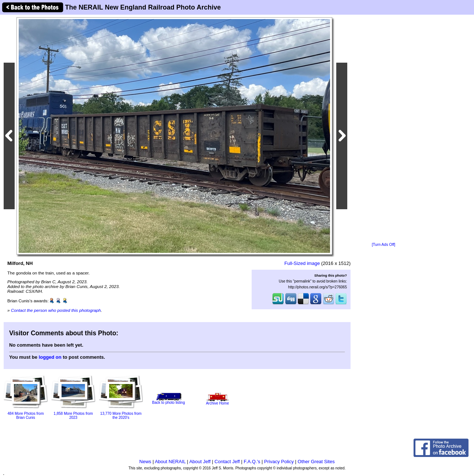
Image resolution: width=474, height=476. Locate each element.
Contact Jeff (227, 462)
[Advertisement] (384, 129)
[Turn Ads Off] (384, 245)
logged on (50, 357)
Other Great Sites (316, 462)
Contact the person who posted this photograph (56, 310)
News (145, 462)
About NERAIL (170, 462)
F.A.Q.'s (252, 462)
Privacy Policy (279, 462)
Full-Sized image (302, 263)
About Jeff (200, 462)
